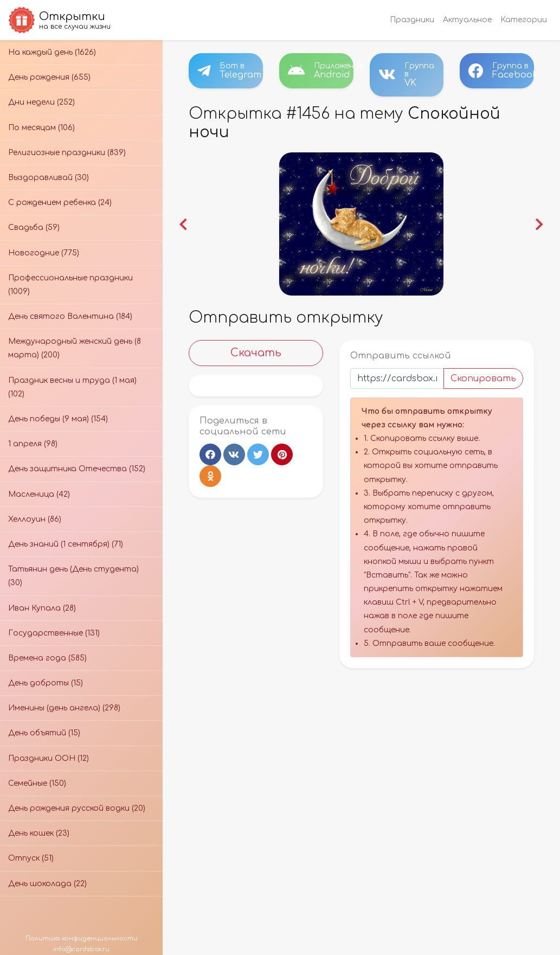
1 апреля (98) (33, 444)
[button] (184, 224)
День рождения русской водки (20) (77, 808)
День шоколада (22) (47, 884)
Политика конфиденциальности (82, 938)
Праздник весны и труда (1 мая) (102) (72, 387)
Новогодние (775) (44, 253)
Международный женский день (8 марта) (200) (75, 348)
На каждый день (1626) (52, 52)
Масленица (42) (39, 494)
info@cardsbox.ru (81, 949)
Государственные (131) (54, 633)
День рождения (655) (49, 77)
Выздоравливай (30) (49, 178)
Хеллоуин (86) (35, 519)
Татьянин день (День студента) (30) (73, 576)
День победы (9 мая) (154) (58, 419)
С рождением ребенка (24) (60, 203)
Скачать (256, 353)
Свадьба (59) (34, 227)
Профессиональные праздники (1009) (70, 285)
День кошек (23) (39, 833)
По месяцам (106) (41, 128)
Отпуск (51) (31, 858)
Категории (524, 20)
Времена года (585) (47, 658)
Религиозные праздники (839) (67, 153)
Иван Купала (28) (42, 608)
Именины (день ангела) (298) (64, 708)
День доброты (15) (46, 683)
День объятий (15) (44, 733)
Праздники (412, 20)
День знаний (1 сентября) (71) (66, 544)
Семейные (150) (37, 783)
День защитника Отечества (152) (77, 469)
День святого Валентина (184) (70, 316)
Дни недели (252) (41, 102)
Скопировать (483, 379)
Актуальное (467, 20)
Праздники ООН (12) (49, 758)
